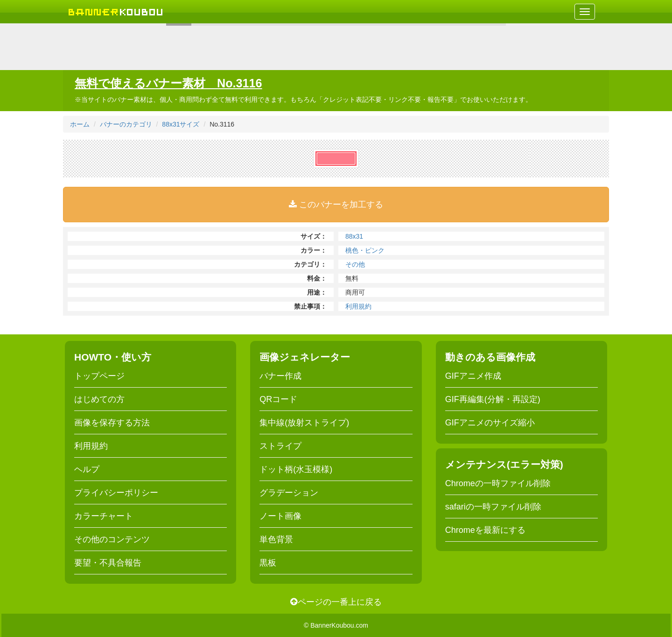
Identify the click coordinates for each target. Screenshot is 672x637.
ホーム (80, 124)
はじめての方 (99, 399)
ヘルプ (87, 469)
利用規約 (358, 306)
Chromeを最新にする (485, 530)
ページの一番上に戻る (336, 602)
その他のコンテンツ (112, 539)
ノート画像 (280, 516)
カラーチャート (104, 516)
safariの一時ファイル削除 (493, 507)
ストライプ (280, 446)
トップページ (99, 376)
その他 (355, 264)
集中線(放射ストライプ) (304, 423)
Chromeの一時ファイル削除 (498, 483)
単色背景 (276, 539)
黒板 (268, 563)
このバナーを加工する (336, 205)
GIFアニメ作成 (473, 376)
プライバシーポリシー (116, 493)
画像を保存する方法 (112, 423)
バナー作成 (280, 376)
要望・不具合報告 (108, 563)
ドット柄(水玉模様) (296, 469)
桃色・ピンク (365, 250)
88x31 (354, 236)
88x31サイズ (181, 124)
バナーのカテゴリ (126, 124)
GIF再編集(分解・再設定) (493, 399)
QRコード (278, 399)
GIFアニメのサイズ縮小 (490, 423)
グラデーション (289, 493)
